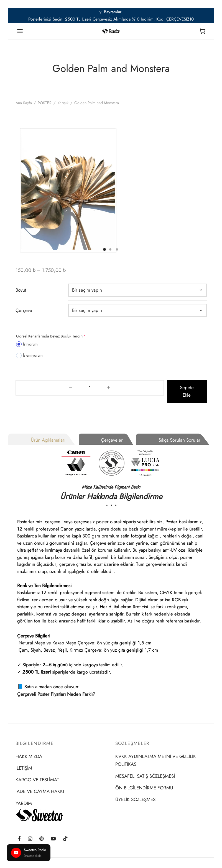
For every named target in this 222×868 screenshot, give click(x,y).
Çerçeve (24, 310)
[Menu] (20, 31)
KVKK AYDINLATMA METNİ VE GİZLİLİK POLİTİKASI (156, 753)
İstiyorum (27, 344)
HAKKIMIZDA (29, 749)
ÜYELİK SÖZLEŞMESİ (136, 792)
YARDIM (24, 796)
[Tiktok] (65, 832)
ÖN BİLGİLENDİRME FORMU (144, 780)
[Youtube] (53, 832)
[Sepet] (202, 31)
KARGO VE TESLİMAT (37, 772)
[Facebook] (19, 832)
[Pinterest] (41, 832)
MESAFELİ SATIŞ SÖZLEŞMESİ (145, 769)
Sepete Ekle (127, 387)
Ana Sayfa (24, 103)
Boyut (21, 290)
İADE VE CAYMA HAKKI (40, 784)
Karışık (63, 103)
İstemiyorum (29, 355)
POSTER (45, 103)
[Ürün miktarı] (30, 387)
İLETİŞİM (24, 761)
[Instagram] (30, 832)
